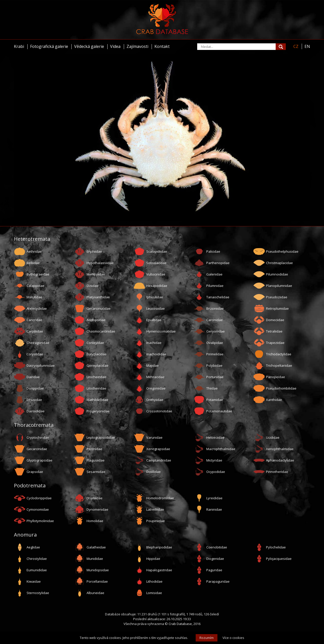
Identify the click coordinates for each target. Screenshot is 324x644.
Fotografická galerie (49, 46)
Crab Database (180, 624)
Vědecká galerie (89, 46)
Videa (115, 46)
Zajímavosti (137, 46)
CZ (296, 46)
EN (307, 46)
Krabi (19, 46)
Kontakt (162, 46)
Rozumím (207, 638)
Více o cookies (233, 638)
